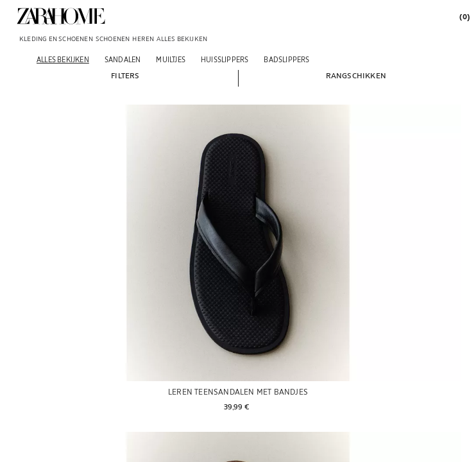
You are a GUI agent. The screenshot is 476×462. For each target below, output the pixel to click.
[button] (125, 75)
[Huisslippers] (225, 59)
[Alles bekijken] (63, 59)
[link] (61, 16)
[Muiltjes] (171, 59)
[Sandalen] (123, 59)
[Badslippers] (286, 59)
